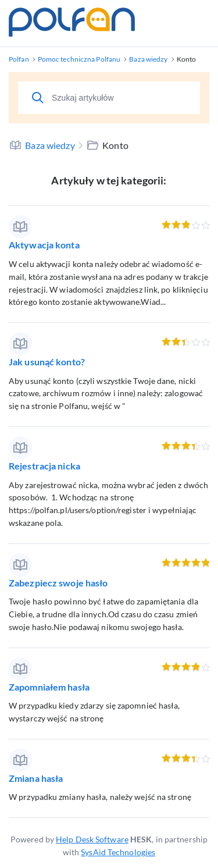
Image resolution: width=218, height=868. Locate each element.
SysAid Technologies (118, 852)
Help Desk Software (92, 839)
